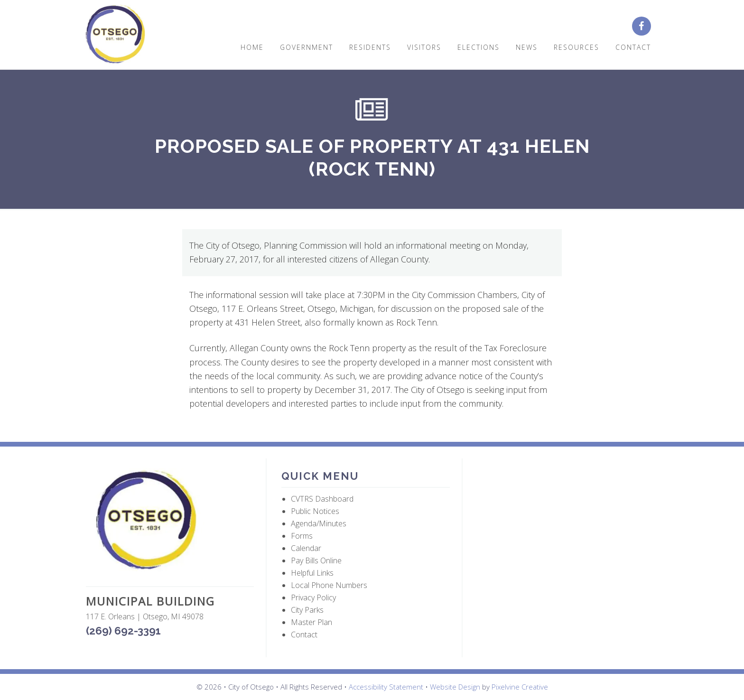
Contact (304, 635)
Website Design (455, 687)
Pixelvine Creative (520, 687)
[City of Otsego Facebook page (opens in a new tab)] (645, 27)
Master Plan (312, 622)
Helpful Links (312, 573)
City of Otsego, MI (116, 34)
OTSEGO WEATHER (562, 504)
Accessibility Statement (386, 687)
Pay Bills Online (316, 560)
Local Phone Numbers (329, 585)
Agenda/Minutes (319, 523)
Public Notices (315, 511)
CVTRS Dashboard (322, 499)
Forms (302, 536)
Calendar (306, 548)
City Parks (307, 610)
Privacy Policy (313, 597)
